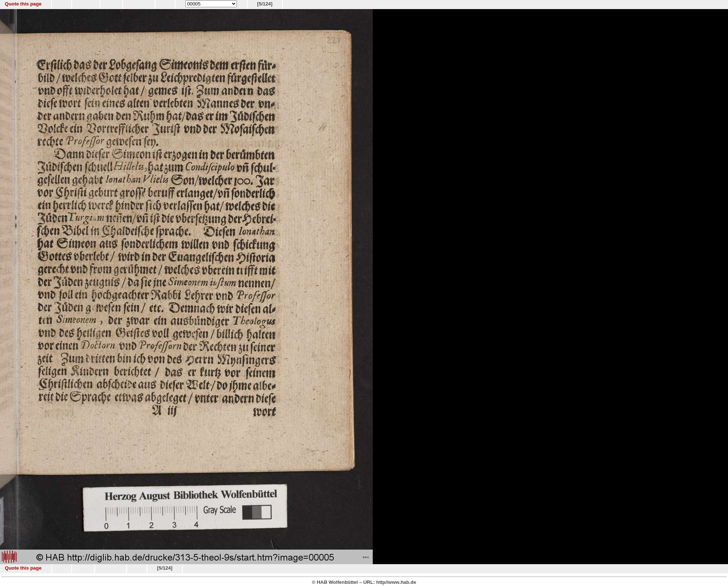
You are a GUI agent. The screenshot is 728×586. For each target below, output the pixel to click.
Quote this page (23, 4)
